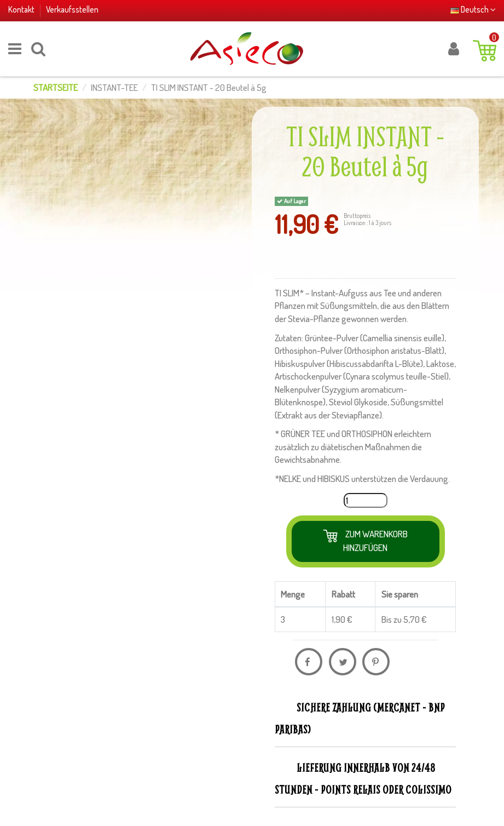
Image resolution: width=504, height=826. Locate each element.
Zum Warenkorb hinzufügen (375, 541)
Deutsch (473, 9)
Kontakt (22, 9)
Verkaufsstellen (72, 9)
